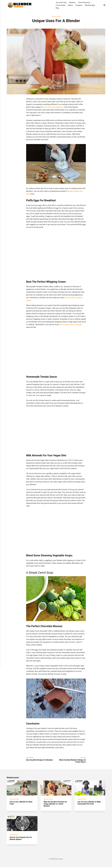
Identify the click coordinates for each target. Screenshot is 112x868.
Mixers (70, 5)
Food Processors (84, 3)
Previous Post (41, 759)
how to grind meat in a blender (71, 325)
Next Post (71, 760)
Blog (57, 8)
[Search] (104, 5)
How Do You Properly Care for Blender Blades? (21, 839)
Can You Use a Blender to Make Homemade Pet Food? (90, 803)
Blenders (72, 3)
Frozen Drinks (61, 5)
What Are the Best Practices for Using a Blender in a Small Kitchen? (56, 804)
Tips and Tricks (61, 3)
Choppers (79, 5)
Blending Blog (90, 5)
